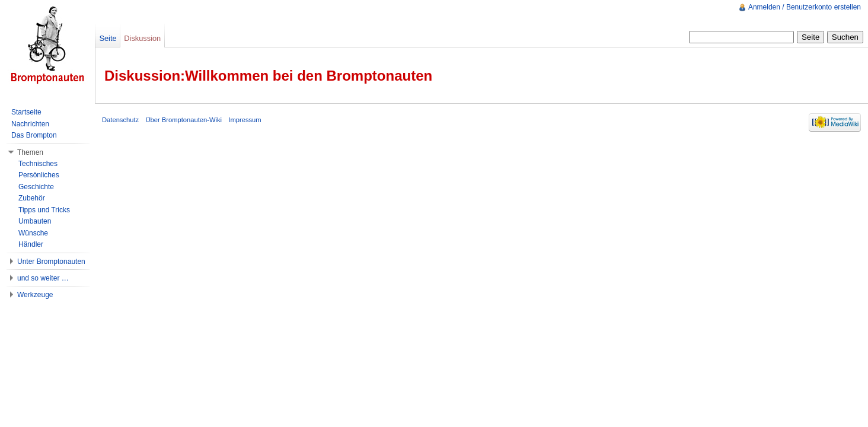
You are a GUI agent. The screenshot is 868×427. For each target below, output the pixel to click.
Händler (31, 244)
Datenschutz (120, 120)
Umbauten (35, 221)
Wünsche (33, 233)
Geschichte (36, 187)
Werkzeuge (35, 295)
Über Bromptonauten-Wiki (184, 120)
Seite (108, 38)
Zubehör (32, 198)
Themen (30, 152)
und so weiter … (43, 278)
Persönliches (39, 175)
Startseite (26, 112)
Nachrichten (30, 124)
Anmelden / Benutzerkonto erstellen (805, 7)
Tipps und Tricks (44, 210)
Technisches (38, 164)
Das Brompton (34, 135)
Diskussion (142, 38)
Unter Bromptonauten (51, 262)
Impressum (245, 120)
